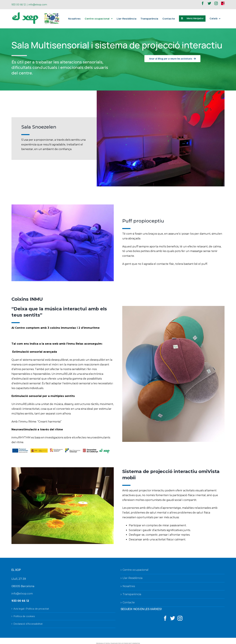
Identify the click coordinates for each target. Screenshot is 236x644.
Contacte (129, 602)
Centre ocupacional (136, 570)
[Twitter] (173, 618)
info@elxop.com (38, 5)
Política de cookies (24, 616)
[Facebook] (165, 618)
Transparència (132, 594)
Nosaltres (129, 586)
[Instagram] (180, 618)
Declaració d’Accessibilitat (28, 624)
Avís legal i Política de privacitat (31, 609)
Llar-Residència (133, 578)
